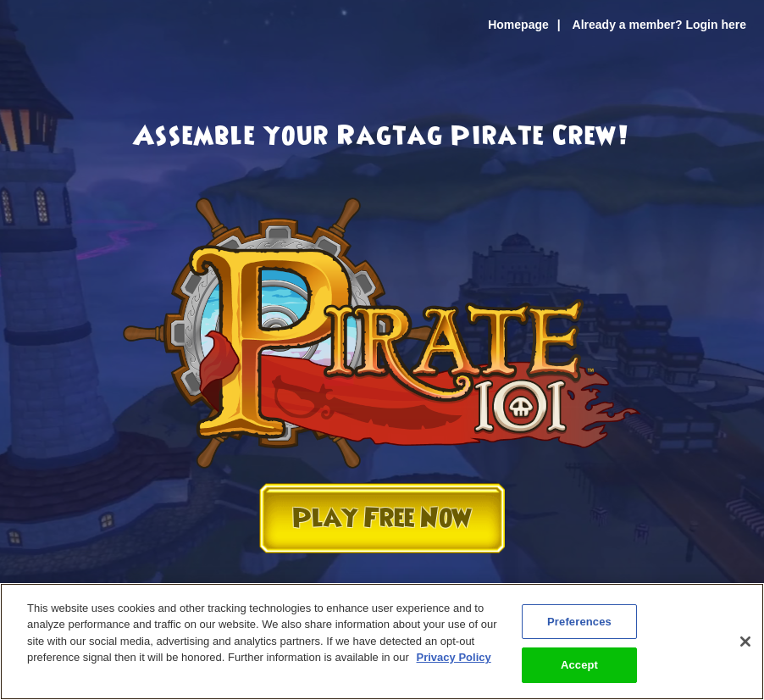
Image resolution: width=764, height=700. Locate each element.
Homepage (518, 25)
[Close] (745, 642)
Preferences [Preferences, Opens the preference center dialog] (579, 622)
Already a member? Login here (659, 25)
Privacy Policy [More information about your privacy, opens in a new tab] (454, 657)
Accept (579, 665)
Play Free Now (382, 518)
